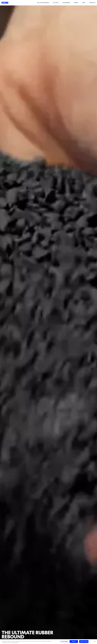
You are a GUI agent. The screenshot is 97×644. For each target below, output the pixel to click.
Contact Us (92, 3)
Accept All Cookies (84, 642)
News (84, 3)
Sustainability (66, 3)
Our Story (56, 3)
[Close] (95, 642)
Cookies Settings (64, 642)
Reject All (74, 642)
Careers (76, 3)
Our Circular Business (43, 3)
